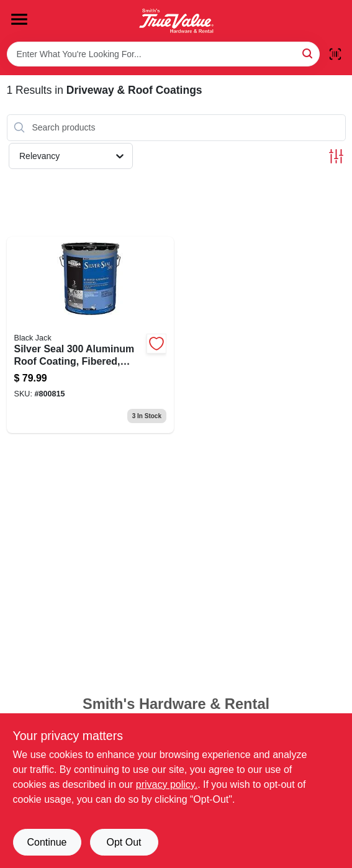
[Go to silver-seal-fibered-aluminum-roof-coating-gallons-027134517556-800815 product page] (91, 335)
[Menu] (19, 19)
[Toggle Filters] (336, 156)
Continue (47, 842)
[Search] (308, 53)
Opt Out (124, 842)
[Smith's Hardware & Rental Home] (176, 21)
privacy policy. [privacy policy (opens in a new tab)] (167, 784)
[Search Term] (163, 54)
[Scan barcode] (335, 54)
